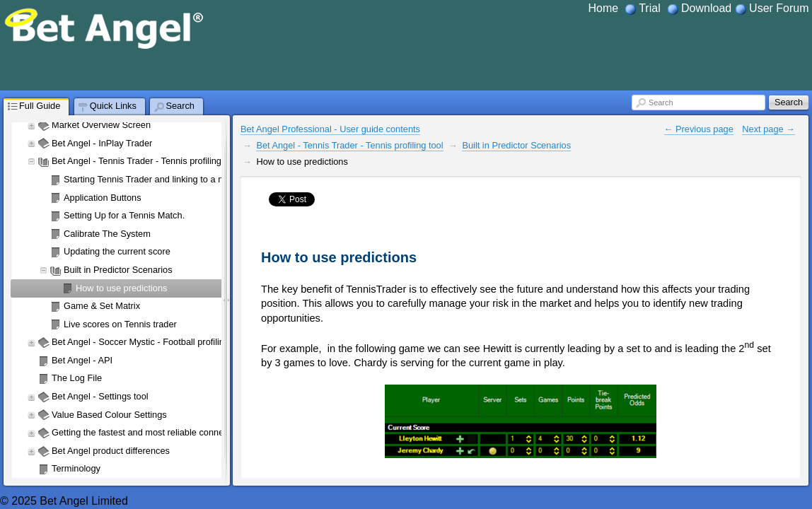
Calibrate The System (107, 234)
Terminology (76, 468)
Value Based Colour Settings (109, 415)
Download (706, 8)
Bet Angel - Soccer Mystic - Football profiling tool (149, 342)
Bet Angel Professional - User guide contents (330, 129)
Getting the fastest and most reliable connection (147, 432)
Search (661, 103)
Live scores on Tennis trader (120, 324)
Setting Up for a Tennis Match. (124, 215)
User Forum (779, 8)
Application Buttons (103, 198)
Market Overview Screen (101, 125)
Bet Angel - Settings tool (100, 396)
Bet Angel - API (82, 360)
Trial (650, 8)
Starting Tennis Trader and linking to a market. (156, 179)
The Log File (77, 378)
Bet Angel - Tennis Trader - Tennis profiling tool (145, 161)
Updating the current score (117, 251)
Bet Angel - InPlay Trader (102, 143)
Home (603, 8)
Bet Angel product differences (111, 451)
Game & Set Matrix (102, 306)
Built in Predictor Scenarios (118, 270)
